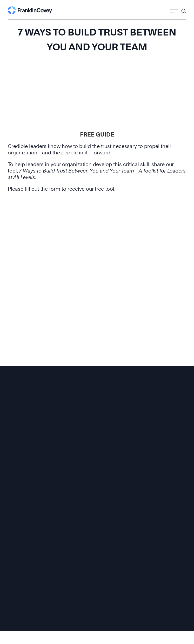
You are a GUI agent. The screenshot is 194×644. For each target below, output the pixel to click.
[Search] (184, 9)
